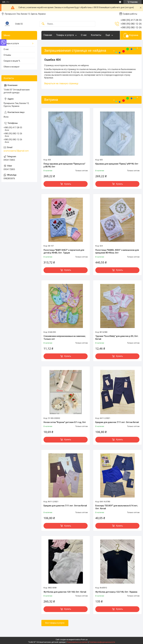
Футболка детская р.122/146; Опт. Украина (116, 592)
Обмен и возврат (12, 67)
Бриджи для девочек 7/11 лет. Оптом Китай (117, 422)
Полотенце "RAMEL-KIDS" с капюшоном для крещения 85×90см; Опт (117, 251)
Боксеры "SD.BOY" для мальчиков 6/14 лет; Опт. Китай (117, 507)
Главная (48, 35)
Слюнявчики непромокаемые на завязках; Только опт (65, 338)
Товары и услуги (65, 35)
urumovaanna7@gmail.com (16, 151)
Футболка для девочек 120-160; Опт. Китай (65, 592)
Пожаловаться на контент (77, 642)
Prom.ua (84, 640)
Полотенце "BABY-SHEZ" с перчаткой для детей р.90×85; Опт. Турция (64, 251)
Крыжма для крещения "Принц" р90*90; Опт (117, 164)
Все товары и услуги (55, 623)
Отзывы (7, 55)
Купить (68, 184)
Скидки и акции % (12, 61)
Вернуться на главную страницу (61, 83)
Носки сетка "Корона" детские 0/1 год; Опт (65, 422)
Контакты (96, 35)
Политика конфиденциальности (102, 642)
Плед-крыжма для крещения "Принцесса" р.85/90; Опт (64, 165)
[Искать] (43, 24)
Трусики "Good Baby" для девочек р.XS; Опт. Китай (117, 338)
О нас (84, 35)
